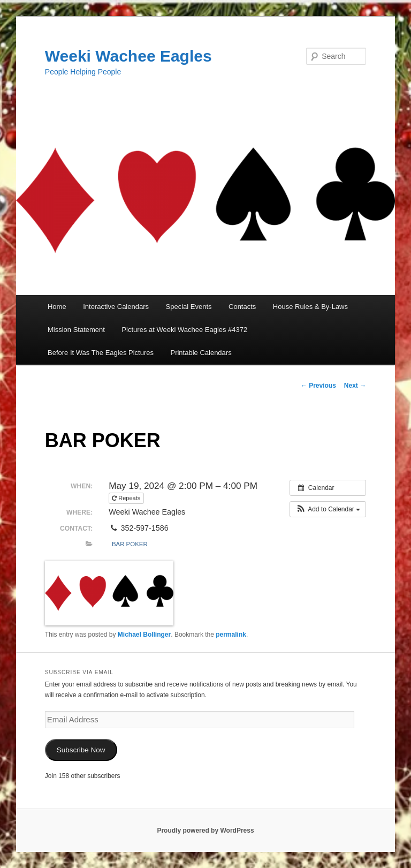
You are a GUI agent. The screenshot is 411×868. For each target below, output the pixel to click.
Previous (318, 386)
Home (57, 307)
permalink (231, 635)
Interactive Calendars (116, 307)
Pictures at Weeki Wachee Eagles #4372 (184, 330)
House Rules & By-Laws (310, 307)
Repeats (127, 498)
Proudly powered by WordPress (205, 831)
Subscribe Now (81, 750)
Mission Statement (76, 330)
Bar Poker (130, 544)
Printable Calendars (201, 353)
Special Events (189, 307)
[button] (328, 509)
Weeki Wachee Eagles (128, 56)
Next (355, 386)
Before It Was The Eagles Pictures (101, 353)
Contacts (242, 307)
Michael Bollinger (144, 635)
